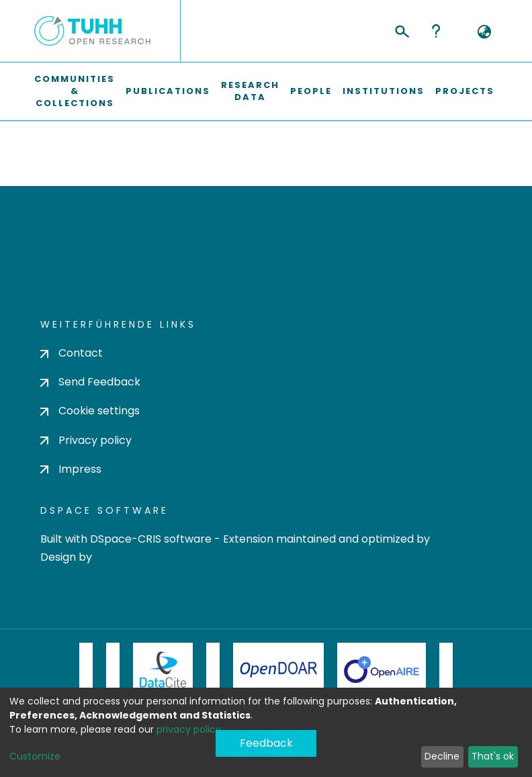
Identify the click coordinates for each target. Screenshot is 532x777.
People (311, 91)
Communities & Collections (75, 91)
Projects (465, 91)
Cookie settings (90, 411)
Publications (168, 91)
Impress (71, 469)
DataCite (163, 670)
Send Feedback (90, 382)
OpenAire (382, 670)
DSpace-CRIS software (151, 539)
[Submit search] (401, 30)
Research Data (250, 91)
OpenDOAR (279, 670)
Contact (72, 353)
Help (436, 31)
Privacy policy (86, 440)
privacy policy (189, 729)
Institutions (384, 91)
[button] (484, 32)
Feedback (266, 743)
